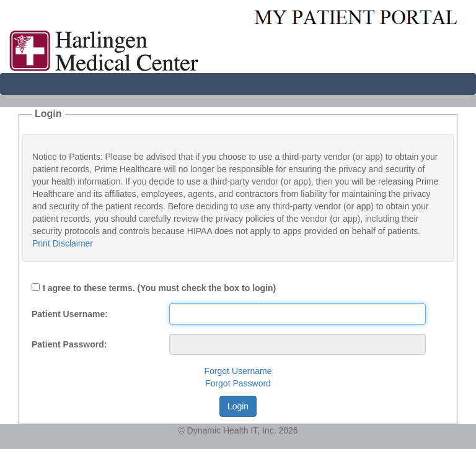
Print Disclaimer (63, 243)
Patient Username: (70, 314)
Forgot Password (238, 383)
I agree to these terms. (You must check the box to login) (159, 288)
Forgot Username (238, 371)
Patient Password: (69, 344)
